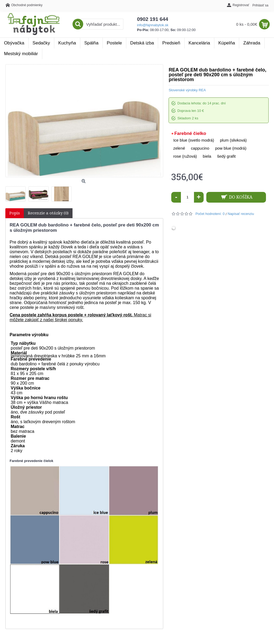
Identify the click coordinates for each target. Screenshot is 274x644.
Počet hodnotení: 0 (210, 214)
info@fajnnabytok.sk (153, 25)
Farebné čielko (190, 133)
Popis (15, 213)
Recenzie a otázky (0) (48, 213)
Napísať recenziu (241, 214)
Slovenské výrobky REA (187, 90)
